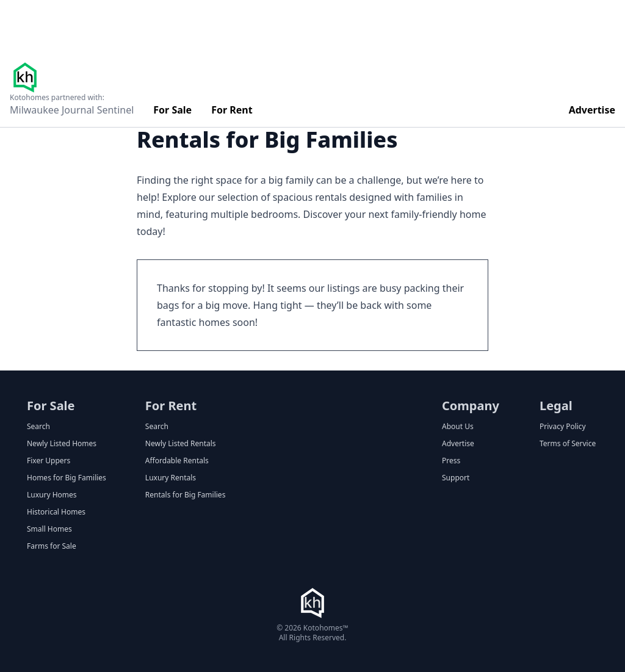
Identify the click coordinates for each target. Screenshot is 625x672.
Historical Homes (56, 512)
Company (471, 406)
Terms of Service (568, 444)
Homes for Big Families (67, 478)
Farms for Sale (52, 546)
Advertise (592, 110)
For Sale (172, 110)
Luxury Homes (52, 495)
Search (38, 427)
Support (456, 478)
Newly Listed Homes (62, 444)
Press (451, 461)
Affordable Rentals (177, 461)
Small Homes (49, 529)
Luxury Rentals (171, 478)
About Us (458, 427)
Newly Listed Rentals (181, 444)
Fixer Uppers (49, 461)
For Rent (232, 110)
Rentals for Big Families (186, 495)
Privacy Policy (563, 427)
